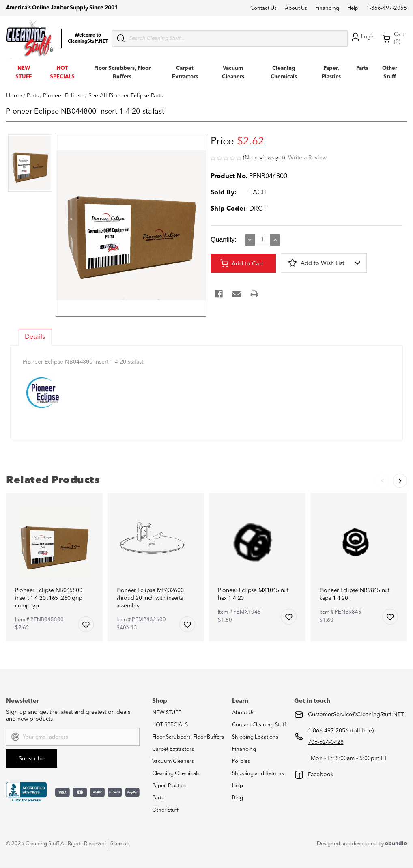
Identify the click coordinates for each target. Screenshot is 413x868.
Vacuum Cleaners (173, 761)
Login (362, 37)
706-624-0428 (326, 742)
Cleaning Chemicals (176, 774)
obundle (396, 844)
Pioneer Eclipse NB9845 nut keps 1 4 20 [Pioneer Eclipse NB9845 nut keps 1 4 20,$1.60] (354, 594)
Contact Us (264, 8)
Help (353, 8)
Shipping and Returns (258, 774)
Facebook (321, 775)
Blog (238, 798)
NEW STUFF (167, 713)
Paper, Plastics (169, 786)
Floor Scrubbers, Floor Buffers (188, 737)
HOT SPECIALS (170, 725)
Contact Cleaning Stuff (259, 725)
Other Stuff (165, 810)
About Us (296, 8)
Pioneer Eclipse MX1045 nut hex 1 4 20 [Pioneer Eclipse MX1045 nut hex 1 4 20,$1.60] (253, 594)
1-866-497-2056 (387, 8)
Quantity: (224, 240)
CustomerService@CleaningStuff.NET (356, 715)
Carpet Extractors (173, 749)
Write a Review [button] (307, 158)
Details (35, 337)
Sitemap (120, 844)
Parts (362, 68)
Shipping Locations (255, 737)
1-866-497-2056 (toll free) (341, 731)
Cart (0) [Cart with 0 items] (393, 38)
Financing (327, 8)
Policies (241, 761)
